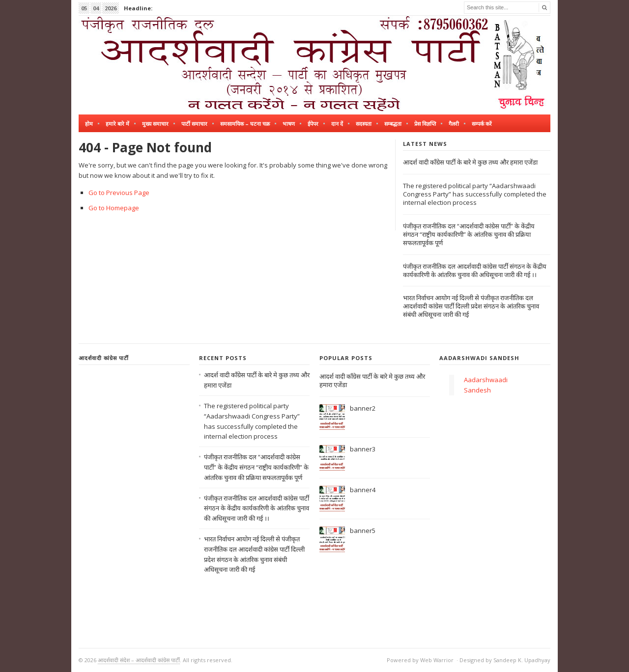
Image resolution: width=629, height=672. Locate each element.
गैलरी (454, 124)
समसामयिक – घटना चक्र (245, 124)
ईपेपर (313, 124)
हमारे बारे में (117, 124)
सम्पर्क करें (482, 124)
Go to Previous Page (119, 193)
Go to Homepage (114, 208)
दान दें (337, 124)
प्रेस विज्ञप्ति (425, 124)
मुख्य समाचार (155, 124)
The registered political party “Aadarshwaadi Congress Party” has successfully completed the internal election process (475, 194)
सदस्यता (364, 124)
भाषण (289, 124)
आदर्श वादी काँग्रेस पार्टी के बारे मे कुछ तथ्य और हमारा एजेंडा (470, 162)
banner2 (363, 408)
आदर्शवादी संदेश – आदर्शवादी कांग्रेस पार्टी (139, 660)
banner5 (363, 531)
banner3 (363, 449)
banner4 (363, 490)
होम (89, 124)
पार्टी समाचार (194, 124)
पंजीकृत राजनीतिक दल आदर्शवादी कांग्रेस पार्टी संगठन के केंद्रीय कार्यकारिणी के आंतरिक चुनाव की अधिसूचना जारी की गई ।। (475, 270)
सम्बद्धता (393, 124)
